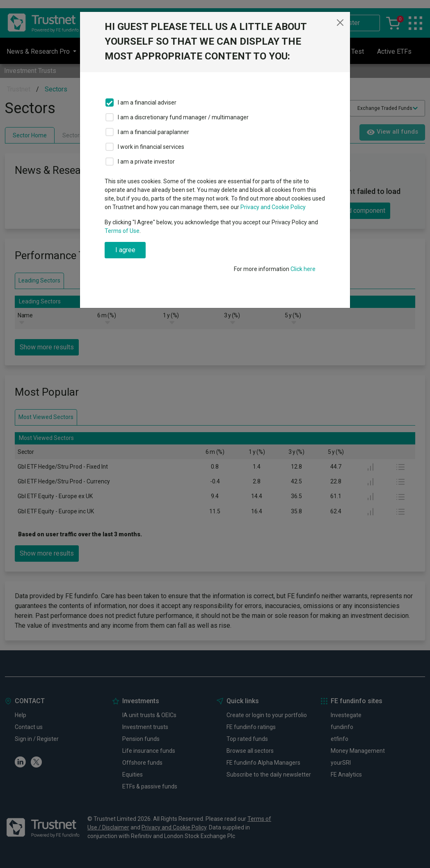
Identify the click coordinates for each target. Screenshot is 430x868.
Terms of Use (122, 231)
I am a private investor (146, 162)
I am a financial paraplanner (153, 132)
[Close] (340, 23)
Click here (303, 269)
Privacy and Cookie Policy (273, 207)
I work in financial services (151, 147)
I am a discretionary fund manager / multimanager (183, 117)
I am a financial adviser (147, 103)
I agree (125, 250)
